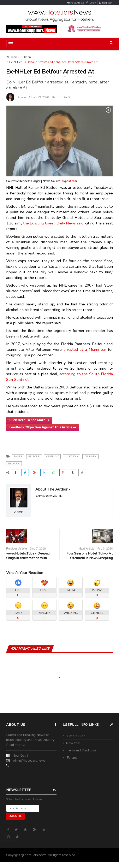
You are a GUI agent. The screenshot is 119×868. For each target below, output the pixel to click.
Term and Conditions (80, 750)
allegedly (72, 457)
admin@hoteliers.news (29, 761)
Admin (22, 97)
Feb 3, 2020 (105, 549)
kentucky (52, 457)
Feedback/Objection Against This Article (43, 427)
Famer (18, 457)
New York (71, 743)
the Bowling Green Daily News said (53, 223)
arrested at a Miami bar (85, 350)
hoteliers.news (36, 855)
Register (105, 3)
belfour (34, 457)
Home (12, 57)
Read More (16, 745)
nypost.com (69, 181)
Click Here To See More (29, 420)
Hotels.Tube (74, 736)
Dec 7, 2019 (38, 549)
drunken (90, 457)
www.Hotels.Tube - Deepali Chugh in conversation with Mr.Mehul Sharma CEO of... (28, 558)
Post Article (76, 3)
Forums (70, 758)
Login (91, 3)
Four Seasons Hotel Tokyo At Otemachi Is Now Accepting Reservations (90, 558)
